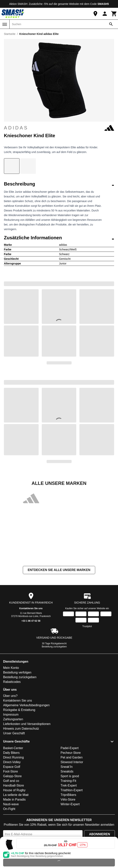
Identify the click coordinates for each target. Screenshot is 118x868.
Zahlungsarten (13, 719)
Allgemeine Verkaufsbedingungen (26, 705)
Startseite (10, 34)
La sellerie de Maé (16, 795)
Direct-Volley (12, 762)
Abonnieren (99, 834)
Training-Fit (68, 781)
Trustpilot (87, 626)
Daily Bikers (11, 753)
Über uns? (10, 696)
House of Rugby (14, 790)
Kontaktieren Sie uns (31, 608)
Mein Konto (11, 668)
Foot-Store (11, 771)
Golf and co (11, 781)
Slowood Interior (72, 762)
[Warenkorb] (114, 14)
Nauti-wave (11, 804)
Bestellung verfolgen (17, 672)
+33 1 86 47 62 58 (31, 621)
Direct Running (13, 757)
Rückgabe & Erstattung (19, 710)
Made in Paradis (14, 799)
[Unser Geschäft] (95, 14)
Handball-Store (14, 785)
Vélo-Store (68, 799)
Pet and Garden (72, 757)
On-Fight (9, 809)
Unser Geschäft (14, 733)
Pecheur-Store (71, 753)
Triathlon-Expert (72, 790)
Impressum (11, 715)
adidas (59, 128)
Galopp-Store (12, 776)
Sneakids (67, 771)
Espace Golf (12, 767)
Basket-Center (13, 748)
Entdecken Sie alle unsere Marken (59, 570)
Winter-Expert (70, 804)
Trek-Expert (69, 785)
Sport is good (70, 776)
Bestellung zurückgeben (54, 647)
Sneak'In (67, 767)
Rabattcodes (12, 682)
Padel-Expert (70, 748)
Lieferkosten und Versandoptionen (27, 724)
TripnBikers (68, 795)
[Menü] (5, 24)
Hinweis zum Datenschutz (21, 729)
